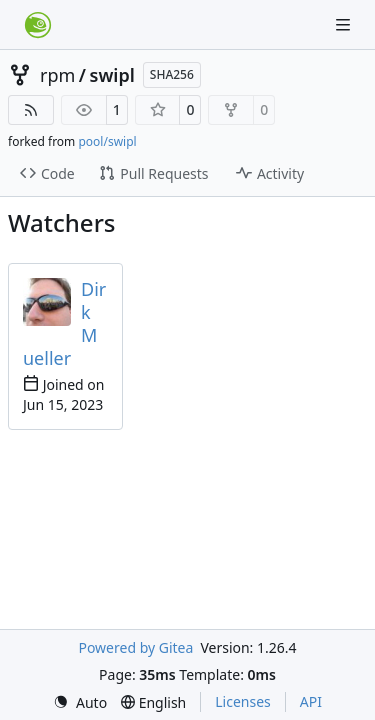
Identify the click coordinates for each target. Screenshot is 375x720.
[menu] (80, 702)
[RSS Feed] (31, 110)
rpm (57, 75)
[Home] (38, 25)
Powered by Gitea (135, 647)
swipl (112, 75)
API (311, 701)
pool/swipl (107, 141)
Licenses (243, 701)
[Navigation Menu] (345, 24)
